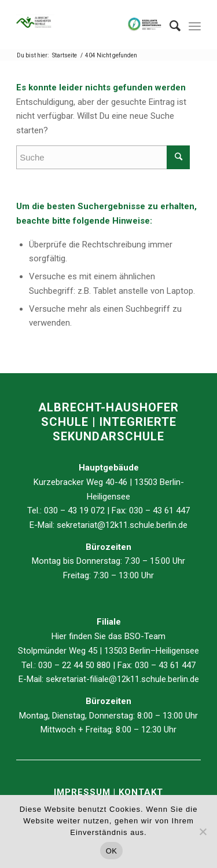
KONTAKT (141, 792)
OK (111, 851)
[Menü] (195, 26)
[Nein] (203, 831)
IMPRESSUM (84, 792)
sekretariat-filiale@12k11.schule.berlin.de (122, 679)
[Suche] (169, 26)
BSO (133, 636)
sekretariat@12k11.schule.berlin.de (122, 525)
